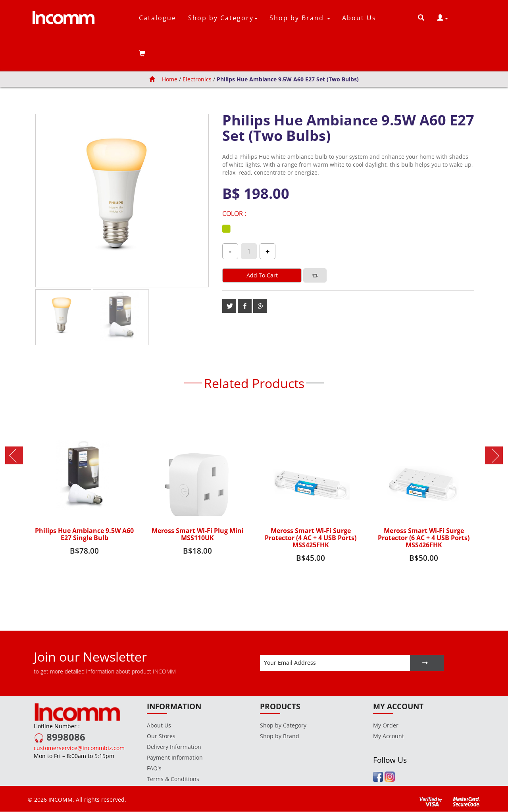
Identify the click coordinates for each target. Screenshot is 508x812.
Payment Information (175, 758)
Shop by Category (283, 726)
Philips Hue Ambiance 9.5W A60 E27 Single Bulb (85, 534)
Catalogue (158, 18)
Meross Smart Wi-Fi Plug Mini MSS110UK (198, 534)
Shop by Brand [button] (300, 18)
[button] (443, 18)
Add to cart (262, 275)
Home (163, 79)
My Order (386, 726)
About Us (359, 18)
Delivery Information (174, 747)
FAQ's (154, 769)
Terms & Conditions (173, 779)
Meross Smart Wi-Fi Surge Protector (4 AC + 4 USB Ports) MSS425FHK (311, 538)
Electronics (197, 79)
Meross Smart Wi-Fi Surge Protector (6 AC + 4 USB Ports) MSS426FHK (424, 538)
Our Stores (161, 736)
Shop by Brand (280, 736)
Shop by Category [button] (223, 18)
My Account (389, 736)
